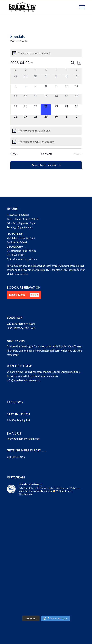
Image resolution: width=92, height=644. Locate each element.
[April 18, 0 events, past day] (77, 99)
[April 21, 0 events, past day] (36, 109)
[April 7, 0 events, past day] (36, 89)
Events (14, 41)
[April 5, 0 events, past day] (16, 89)
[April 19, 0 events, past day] (16, 109)
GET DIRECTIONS (16, 457)
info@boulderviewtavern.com (24, 380)
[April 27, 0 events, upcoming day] (26, 120)
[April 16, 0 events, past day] (56, 99)
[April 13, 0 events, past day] (26, 99)
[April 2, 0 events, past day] (56, 79)
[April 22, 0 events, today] (46, 109)
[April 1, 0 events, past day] (46, 79)
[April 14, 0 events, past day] (36, 99)
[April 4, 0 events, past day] (77, 79)
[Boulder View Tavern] (38, 7)
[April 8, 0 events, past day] (46, 89)
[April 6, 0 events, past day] (26, 89)
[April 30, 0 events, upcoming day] (56, 120)
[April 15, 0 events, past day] (46, 99)
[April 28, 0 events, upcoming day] (36, 120)
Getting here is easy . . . (27, 450)
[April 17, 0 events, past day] (66, 99)
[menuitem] (80, 7)
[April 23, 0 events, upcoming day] (56, 109)
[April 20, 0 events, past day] (26, 109)
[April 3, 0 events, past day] (66, 79)
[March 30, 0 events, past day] (26, 79)
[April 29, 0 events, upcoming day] (46, 120)
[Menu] (80, 7)
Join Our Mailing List (19, 420)
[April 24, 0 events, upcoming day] (66, 109)
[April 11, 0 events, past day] (77, 89)
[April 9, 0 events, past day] (56, 89)
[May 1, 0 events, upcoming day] (66, 120)
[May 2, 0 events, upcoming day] (77, 120)
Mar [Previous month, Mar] (14, 154)
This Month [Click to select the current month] (46, 154)
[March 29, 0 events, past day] (16, 79)
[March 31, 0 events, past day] (36, 79)
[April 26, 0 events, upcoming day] (16, 120)
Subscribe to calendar (44, 165)
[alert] (46, 53)
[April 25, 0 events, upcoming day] (77, 109)
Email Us (14, 434)
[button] (24, 295)
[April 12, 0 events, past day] (16, 99)
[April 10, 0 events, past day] (66, 89)
